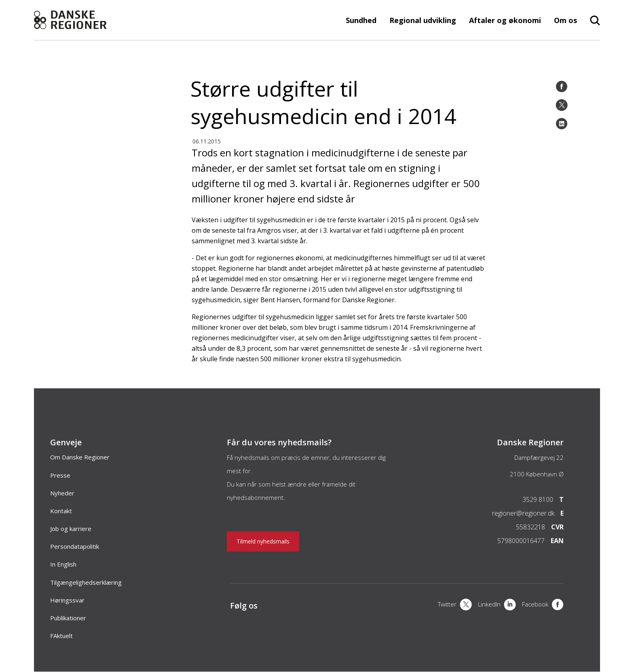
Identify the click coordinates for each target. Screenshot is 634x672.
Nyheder (62, 493)
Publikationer (68, 618)
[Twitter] (562, 105)
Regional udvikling (423, 20)
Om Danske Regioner (80, 457)
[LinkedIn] (562, 124)
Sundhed (361, 20)
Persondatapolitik (75, 546)
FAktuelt (61, 636)
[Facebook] (562, 86)
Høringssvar (67, 600)
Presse (60, 475)
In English (63, 564)
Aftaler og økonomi (505, 20)
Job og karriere (71, 529)
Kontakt (61, 511)
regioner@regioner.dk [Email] (523, 513)
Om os (565, 20)
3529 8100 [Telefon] (538, 499)
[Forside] (91, 20)
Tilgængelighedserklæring (86, 582)
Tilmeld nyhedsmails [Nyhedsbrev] (263, 541)
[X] (455, 605)
